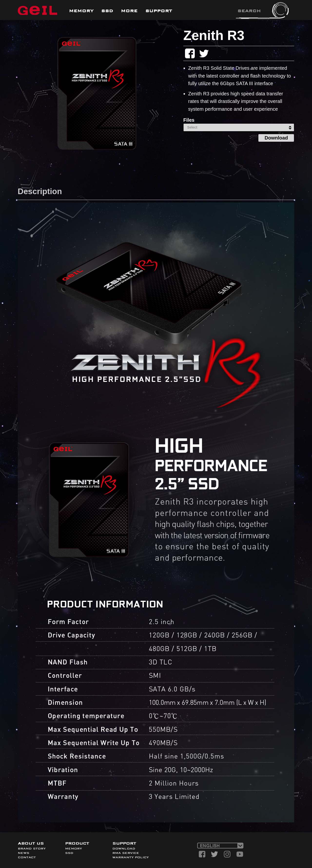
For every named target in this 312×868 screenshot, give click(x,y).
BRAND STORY (32, 848)
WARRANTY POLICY (131, 857)
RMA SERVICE (126, 853)
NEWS (24, 853)
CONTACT (27, 857)
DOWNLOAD (124, 848)
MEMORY (73, 848)
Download (276, 138)
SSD (69, 853)
